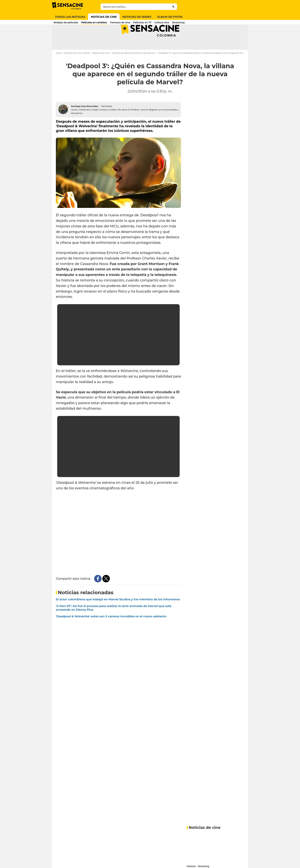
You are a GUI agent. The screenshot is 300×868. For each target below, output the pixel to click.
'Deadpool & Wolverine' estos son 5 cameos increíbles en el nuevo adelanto (111, 631)
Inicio (59, 68)
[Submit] (173, 7)
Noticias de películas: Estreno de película (133, 68)
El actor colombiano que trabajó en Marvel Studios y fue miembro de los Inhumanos (118, 614)
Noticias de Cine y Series (77, 68)
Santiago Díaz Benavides (85, 121)
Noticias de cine (101, 68)
